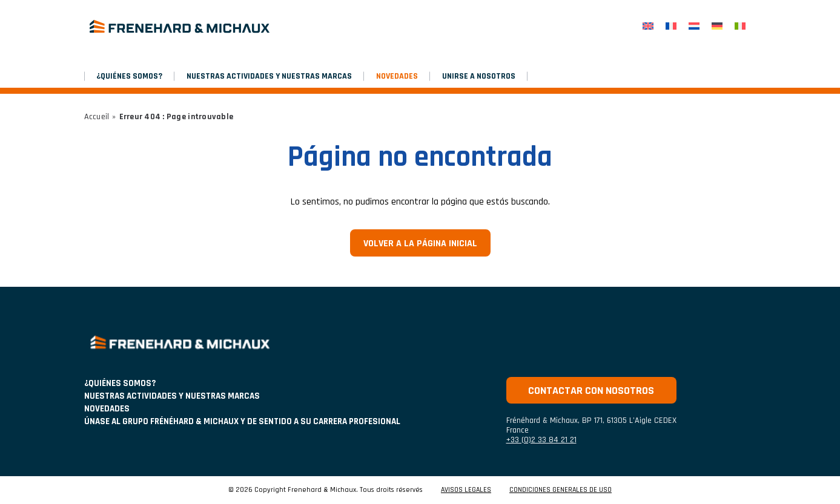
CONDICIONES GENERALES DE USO (561, 490)
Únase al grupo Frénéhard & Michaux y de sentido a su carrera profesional (242, 421)
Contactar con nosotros (591, 391)
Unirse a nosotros (479, 76)
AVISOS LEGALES (466, 490)
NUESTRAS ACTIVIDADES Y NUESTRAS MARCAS (269, 76)
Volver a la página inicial (420, 244)
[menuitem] (648, 26)
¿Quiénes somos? (129, 76)
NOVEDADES (397, 76)
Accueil (97, 117)
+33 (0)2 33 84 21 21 (541, 440)
